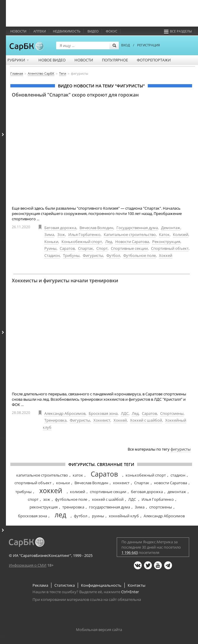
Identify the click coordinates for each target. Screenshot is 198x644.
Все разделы (178, 31)
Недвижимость (67, 31)
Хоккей (166, 255)
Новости (18, 31)
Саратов (67, 248)
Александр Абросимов (65, 413)
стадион (178, 475)
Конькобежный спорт (82, 242)
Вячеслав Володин (96, 228)
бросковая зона (33, 516)
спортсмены (161, 507)
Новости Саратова (132, 242)
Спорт (102, 248)
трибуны (23, 492)
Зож (61, 234)
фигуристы (181, 449)
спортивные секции (108, 492)
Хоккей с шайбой (146, 420)
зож (47, 499)
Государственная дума (137, 228)
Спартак (86, 248)
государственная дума (109, 507)
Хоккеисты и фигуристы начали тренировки (65, 281)
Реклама (40, 585)
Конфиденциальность (101, 585)
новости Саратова (171, 483)
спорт (33, 499)
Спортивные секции (129, 248)
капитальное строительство (42, 475)
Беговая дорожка (60, 228)
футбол (81, 516)
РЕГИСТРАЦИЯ (148, 45)
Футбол (113, 255)
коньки (63, 483)
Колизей (181, 234)
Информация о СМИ (28, 565)
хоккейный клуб (124, 516)
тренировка (73, 507)
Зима (49, 234)
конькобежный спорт (146, 475)
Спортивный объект (170, 248)
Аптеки (40, 31)
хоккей (51, 490)
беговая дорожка (147, 492)
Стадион (52, 255)
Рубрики (18, 60)
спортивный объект (33, 483)
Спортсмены (172, 413)
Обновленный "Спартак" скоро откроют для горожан (75, 95)
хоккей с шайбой (108, 499)
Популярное (115, 60)
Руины (50, 248)
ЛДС (125, 413)
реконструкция (44, 507)
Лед (109, 242)
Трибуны (71, 255)
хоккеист (121, 483)
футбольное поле (71, 499)
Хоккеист (102, 420)
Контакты (137, 585)
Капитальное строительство (130, 234)
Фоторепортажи (154, 60)
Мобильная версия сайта (99, 630)
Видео (93, 31)
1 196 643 (130, 552)
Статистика (65, 585)
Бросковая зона (103, 413)
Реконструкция (166, 242)
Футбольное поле (139, 255)
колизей (78, 492)
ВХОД (126, 45)
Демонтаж (171, 228)
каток (78, 475)
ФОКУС (112, 31)
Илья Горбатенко (84, 234)
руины (98, 516)
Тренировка (55, 420)
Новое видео (52, 60)
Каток (164, 234)
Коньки (51, 242)
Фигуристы (93, 255)
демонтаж (177, 492)
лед (60, 515)
